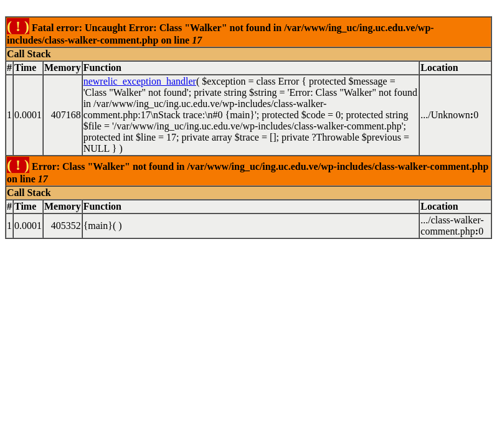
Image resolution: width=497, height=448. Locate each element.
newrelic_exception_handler (140, 81)
